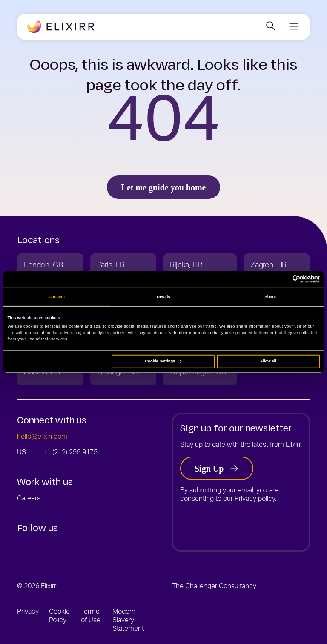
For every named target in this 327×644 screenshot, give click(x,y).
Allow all (268, 361)
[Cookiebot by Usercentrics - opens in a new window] (283, 279)
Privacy (28, 612)
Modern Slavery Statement (128, 621)
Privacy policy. (255, 500)
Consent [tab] (57, 297)
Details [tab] (163, 297)
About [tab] (270, 297)
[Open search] (271, 27)
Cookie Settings (163, 361)
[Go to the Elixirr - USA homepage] (61, 27)
